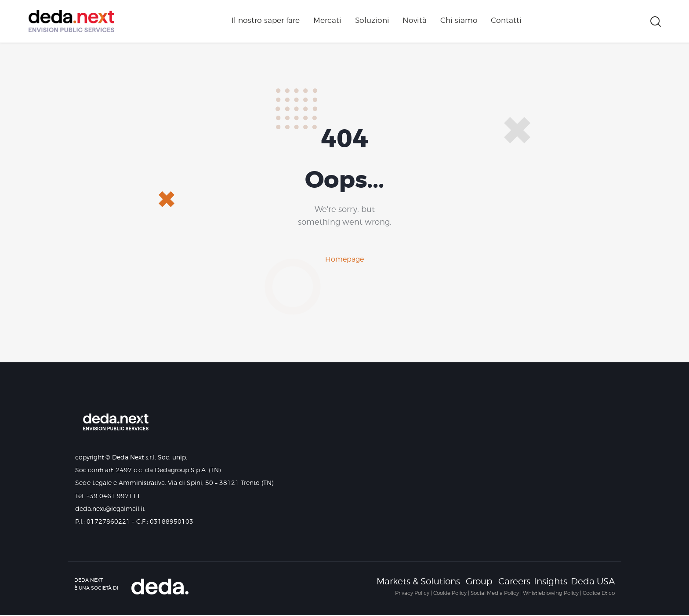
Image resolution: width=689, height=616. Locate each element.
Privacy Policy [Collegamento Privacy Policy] (412, 593)
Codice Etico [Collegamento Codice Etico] (599, 593)
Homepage (344, 259)
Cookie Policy (450, 593)
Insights (551, 582)
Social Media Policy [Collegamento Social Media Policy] (495, 593)
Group (479, 582)
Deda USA (593, 582)
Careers (514, 582)
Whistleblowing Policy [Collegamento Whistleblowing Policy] (551, 593)
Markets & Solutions (418, 582)
